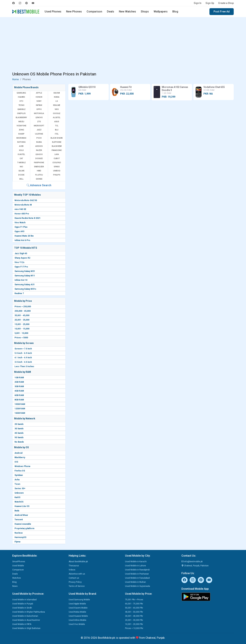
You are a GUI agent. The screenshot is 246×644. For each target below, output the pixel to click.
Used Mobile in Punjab (23, 604)
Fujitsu (39, 175)
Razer (39, 150)
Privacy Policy (75, 582)
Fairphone (39, 163)
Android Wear (21, 515)
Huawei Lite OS (22, 506)
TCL (57, 126)
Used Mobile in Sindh (22, 608)
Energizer (39, 167)
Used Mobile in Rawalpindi (137, 570)
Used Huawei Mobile (78, 616)
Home (16, 79)
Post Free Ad (222, 12)
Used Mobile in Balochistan (25, 616)
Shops (145, 12)
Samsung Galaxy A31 (25, 285)
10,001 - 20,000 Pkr (134, 624)
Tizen (17, 484)
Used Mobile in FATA (22, 624)
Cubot (57, 158)
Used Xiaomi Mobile (78, 608)
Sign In (198, 3)
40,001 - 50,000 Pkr (134, 612)
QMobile (21, 109)
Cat (21, 158)
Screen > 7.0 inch (23, 349)
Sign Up (210, 3)
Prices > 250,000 (23, 307)
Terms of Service (77, 586)
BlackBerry (21, 118)
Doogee (39, 158)
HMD (39, 171)
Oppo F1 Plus (21, 227)
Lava (57, 154)
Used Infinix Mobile (77, 620)
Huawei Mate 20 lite (24, 236)
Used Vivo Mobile (77, 624)
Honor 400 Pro (22, 214)
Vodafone (21, 126)
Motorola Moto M (23, 205)
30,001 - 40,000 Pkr (134, 616)
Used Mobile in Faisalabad (137, 578)
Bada (17, 511)
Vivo (57, 109)
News (15, 586)
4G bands (19, 433)
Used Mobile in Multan (135, 582)
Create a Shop (226, 3)
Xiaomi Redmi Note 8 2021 (28, 218)
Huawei (21, 97)
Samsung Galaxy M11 (25, 276)
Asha (17, 480)
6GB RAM (19, 395)
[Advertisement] (123, 45)
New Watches (127, 12)
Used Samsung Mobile (79, 600)
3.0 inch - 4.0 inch (23, 362)
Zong (21, 130)
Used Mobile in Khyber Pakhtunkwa (29, 612)
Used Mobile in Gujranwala (138, 586)
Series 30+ (20, 489)
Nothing (21, 142)
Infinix (39, 105)
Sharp (21, 134)
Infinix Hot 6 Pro (22, 240)
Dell (21, 179)
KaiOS (17, 497)
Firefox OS (20, 471)
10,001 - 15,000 (22, 329)
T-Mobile (21, 163)
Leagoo (39, 154)
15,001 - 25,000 (22, 324)
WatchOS (19, 502)
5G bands (19, 437)
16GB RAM (20, 413)
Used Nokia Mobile (77, 612)
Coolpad (57, 163)
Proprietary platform (24, 528)
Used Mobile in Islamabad (24, 600)
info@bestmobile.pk (192, 562)
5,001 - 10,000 (21, 333)
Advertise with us (77, 574)
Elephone (57, 142)
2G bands (19, 424)
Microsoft (39, 126)
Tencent (19, 520)
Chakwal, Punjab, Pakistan (195, 566)
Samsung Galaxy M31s (25, 289)
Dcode (21, 175)
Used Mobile (18, 566)
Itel (57, 134)
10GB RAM (20, 404)
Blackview (57, 146)
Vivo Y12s (19, 262)
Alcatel (57, 118)
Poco (39, 138)
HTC (21, 101)
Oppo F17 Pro (21, 267)
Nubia (39, 142)
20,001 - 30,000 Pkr (134, 620)
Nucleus (19, 533)
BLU (57, 130)
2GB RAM (19, 382)
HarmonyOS (20, 537)
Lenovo (39, 118)
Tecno (21, 105)
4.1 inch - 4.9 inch (23, 358)
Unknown (19, 493)
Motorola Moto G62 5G (26, 200)
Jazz (39, 130)
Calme (21, 171)
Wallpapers (161, 12)
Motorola (39, 113)
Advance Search (39, 185)
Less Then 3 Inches (24, 366)
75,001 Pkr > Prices (134, 600)
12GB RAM (20, 409)
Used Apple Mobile (77, 604)
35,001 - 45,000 (22, 315)
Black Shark (57, 138)
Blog (175, 12)
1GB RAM (19, 378)
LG (57, 101)
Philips (57, 175)
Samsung (21, 93)
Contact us (74, 578)
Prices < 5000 (21, 338)
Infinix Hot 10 (21, 280)
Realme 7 (19, 293)
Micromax (21, 138)
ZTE (39, 122)
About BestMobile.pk (78, 562)
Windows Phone (22, 466)
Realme (57, 105)
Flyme (18, 542)
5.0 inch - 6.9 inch (23, 353)
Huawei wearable (23, 524)
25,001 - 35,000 (22, 320)
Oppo (39, 109)
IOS (16, 462)
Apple (39, 93)
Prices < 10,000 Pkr (134, 628)
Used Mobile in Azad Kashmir (26, 620)
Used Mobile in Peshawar (137, 574)
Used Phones (53, 12)
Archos (39, 146)
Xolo (21, 150)
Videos (72, 570)
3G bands (19, 429)
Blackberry (20, 457)
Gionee (39, 179)
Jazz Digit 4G (21, 253)
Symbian (19, 475)
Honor (39, 97)
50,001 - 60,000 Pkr (134, 608)
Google (57, 113)
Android (18, 453)
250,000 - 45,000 (23, 311)
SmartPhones (19, 562)
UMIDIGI (57, 171)
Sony (39, 101)
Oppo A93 (19, 231)
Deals (111, 12)
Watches (17, 578)
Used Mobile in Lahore (135, 566)
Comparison (94, 12)
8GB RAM (19, 400)
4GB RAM (19, 391)
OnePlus (21, 113)
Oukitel (21, 154)
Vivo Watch (20, 223)
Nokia (57, 97)
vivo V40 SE (20, 209)
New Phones (74, 12)
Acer (21, 146)
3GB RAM (19, 386)
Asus (57, 122)
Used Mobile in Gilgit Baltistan (26, 628)
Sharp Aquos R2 (22, 258)
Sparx (57, 167)
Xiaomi (57, 93)
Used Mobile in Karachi (136, 562)
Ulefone (39, 134)
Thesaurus (74, 566)
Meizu (21, 122)
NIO (21, 167)
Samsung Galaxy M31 (25, 271)
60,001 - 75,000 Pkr (134, 604)
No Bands (19, 442)
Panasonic (57, 150)
